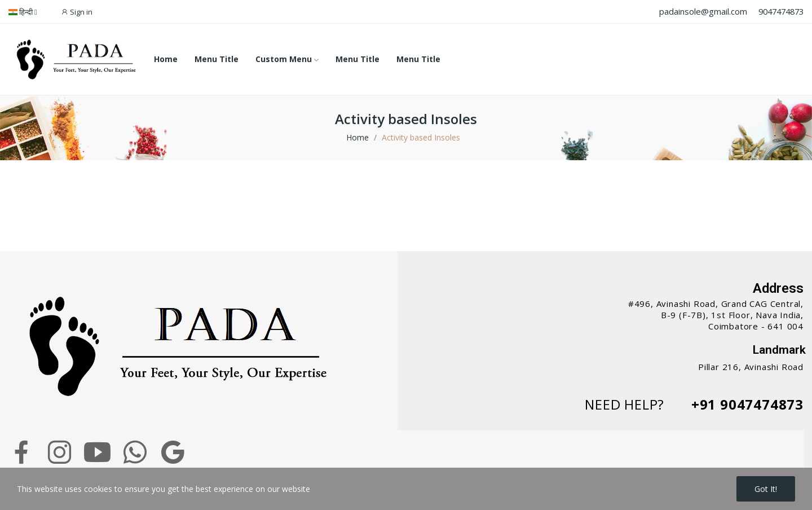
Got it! (766, 489)
